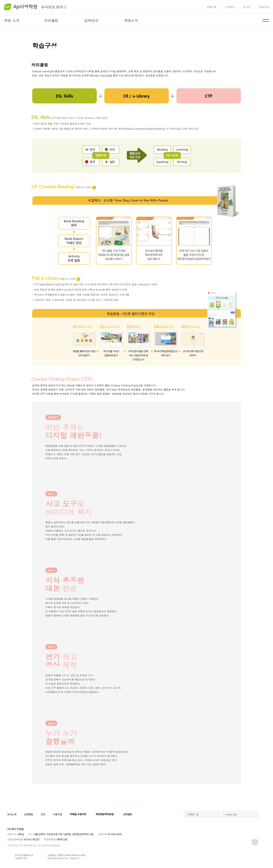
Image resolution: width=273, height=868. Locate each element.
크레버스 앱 (193, 814)
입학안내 (91, 20)
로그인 (247, 7)
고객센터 (230, 7)
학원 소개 (12, 20)
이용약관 (58, 814)
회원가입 (264, 7)
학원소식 (131, 20)
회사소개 (12, 814)
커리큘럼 (51, 20)
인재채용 (29, 814)
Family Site (231, 814)
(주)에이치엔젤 (15, 829)
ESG (43, 814)
